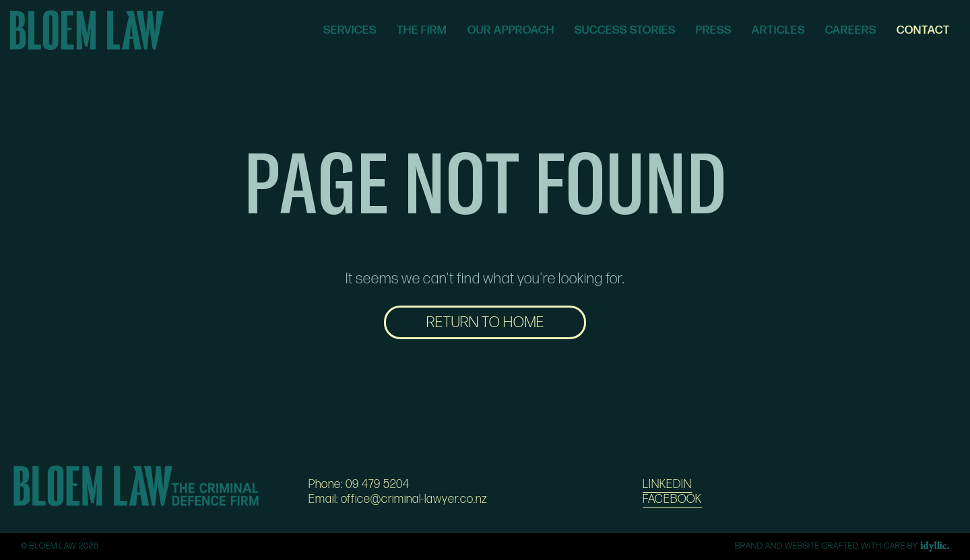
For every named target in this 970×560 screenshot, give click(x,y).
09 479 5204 (378, 484)
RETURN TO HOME (485, 322)
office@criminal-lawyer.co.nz (414, 499)
